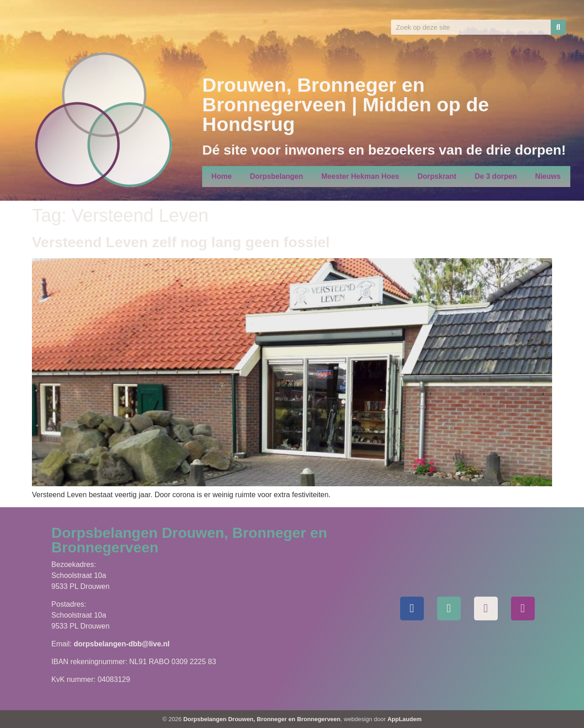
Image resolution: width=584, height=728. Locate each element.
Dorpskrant (437, 176)
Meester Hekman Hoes (360, 176)
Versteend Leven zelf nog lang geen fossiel (181, 242)
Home (221, 176)
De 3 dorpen (495, 176)
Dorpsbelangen (276, 176)
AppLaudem (404, 719)
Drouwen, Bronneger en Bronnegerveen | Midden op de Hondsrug (345, 104)
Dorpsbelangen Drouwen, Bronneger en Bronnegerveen (262, 719)
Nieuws (548, 176)
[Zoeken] (558, 27)
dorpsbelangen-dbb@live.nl (121, 644)
